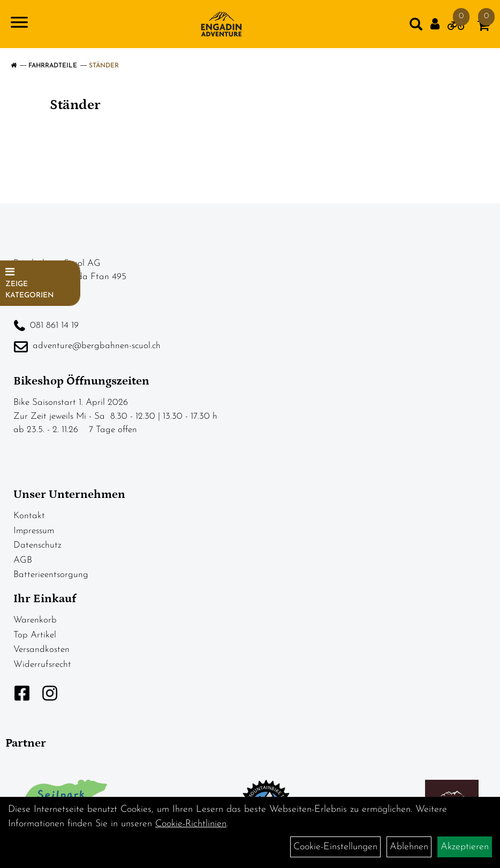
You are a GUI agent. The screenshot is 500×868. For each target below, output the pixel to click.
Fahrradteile (53, 66)
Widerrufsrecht (42, 665)
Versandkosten (41, 650)
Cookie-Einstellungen (335, 847)
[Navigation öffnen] (19, 24)
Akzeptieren (465, 847)
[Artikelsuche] (416, 27)
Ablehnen (409, 847)
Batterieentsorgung (51, 575)
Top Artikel (35, 635)
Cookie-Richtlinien (191, 824)
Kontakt (29, 516)
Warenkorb (35, 620)
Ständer (104, 66)
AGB (23, 560)
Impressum (34, 531)
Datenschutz (37, 545)
